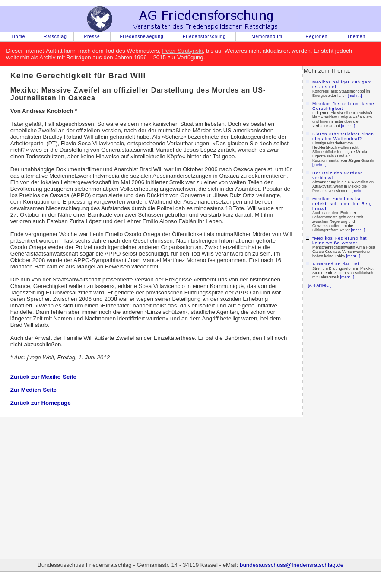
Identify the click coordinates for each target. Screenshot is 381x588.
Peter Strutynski (182, 51)
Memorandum (267, 37)
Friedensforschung (204, 37)
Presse (92, 37)
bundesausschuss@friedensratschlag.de (292, 565)
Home (19, 37)
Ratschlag (55, 37)
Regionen (317, 37)
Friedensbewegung (141, 37)
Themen (356, 37)
